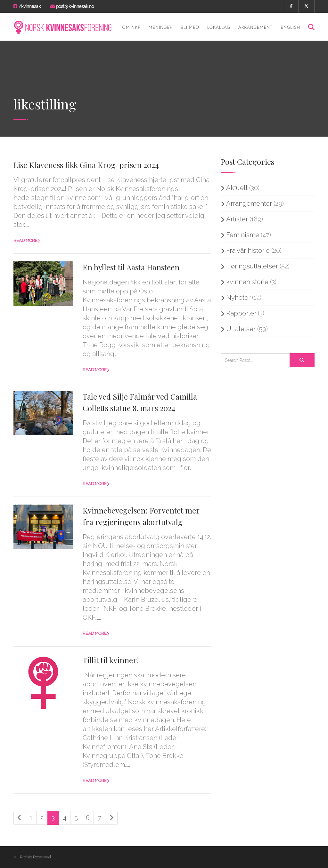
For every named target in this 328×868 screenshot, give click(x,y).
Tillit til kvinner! (111, 660)
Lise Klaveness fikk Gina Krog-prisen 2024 (86, 165)
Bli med (190, 27)
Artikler (237, 219)
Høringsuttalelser (252, 266)
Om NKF (131, 27)
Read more (25, 240)
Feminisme (243, 235)
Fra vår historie (248, 251)
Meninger (161, 27)
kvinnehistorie (247, 282)
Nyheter (238, 298)
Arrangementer (249, 203)
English (290, 27)
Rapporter (241, 313)
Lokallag (219, 27)
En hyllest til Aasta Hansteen (131, 267)
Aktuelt (237, 188)
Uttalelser (241, 329)
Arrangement (255, 27)
